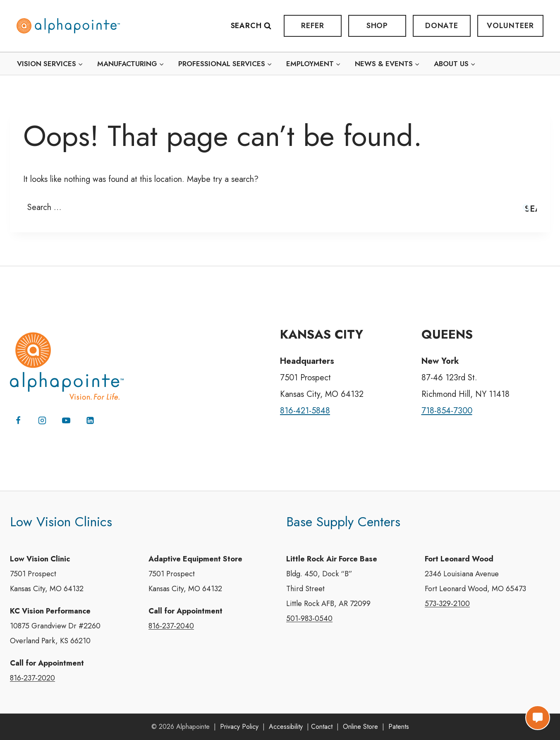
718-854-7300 (447, 411)
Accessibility (286, 727)
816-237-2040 (171, 626)
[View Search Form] (255, 26)
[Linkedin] (90, 420)
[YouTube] (66, 420)
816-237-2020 (32, 678)
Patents (399, 727)
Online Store (360, 727)
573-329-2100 (447, 604)
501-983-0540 (309, 618)
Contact (322, 727)
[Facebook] (18, 420)
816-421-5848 (305, 411)
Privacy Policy (239, 727)
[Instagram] (42, 420)
